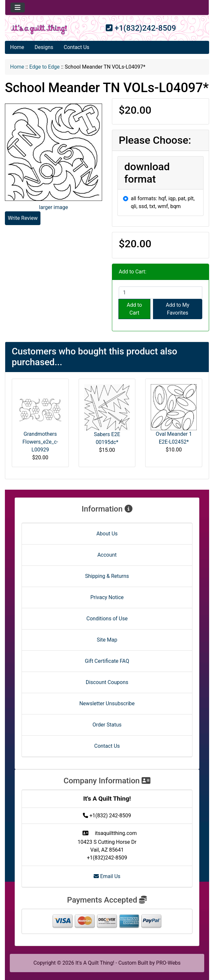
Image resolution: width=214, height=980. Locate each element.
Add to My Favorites (177, 309)
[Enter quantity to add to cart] (160, 293)
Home (17, 47)
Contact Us (76, 47)
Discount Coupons (107, 682)
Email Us (107, 876)
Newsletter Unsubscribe (107, 703)
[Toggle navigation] (18, 8)
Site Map (107, 640)
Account (107, 555)
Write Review (23, 218)
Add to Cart (135, 309)
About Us (107, 534)
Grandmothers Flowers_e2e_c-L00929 (40, 442)
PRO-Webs (168, 963)
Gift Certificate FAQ (107, 661)
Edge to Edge (45, 67)
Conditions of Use (107, 619)
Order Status (107, 725)
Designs (44, 47)
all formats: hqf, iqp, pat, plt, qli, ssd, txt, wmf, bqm (163, 202)
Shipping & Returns (107, 576)
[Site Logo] (39, 30)
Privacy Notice (107, 597)
